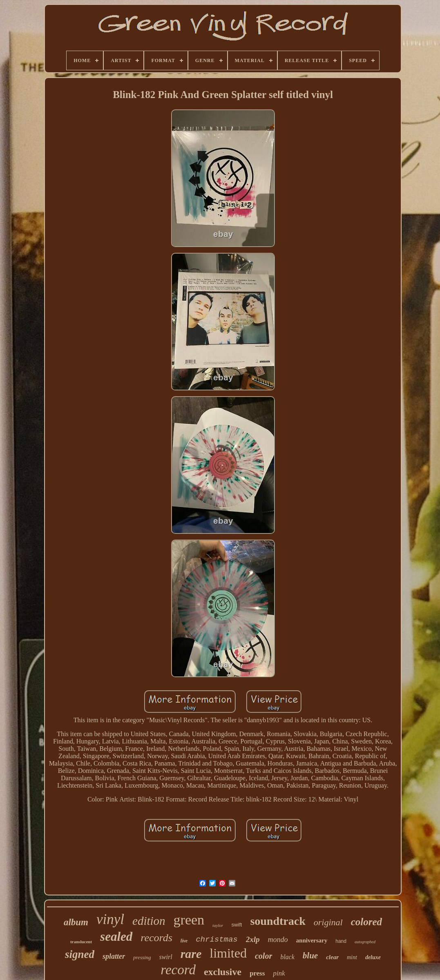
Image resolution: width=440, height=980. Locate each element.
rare (191, 954)
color (264, 956)
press (257, 973)
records (156, 938)
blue (310, 955)
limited (228, 953)
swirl (166, 957)
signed (80, 954)
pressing (142, 957)
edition (149, 921)
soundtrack (278, 921)
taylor (218, 925)
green (189, 920)
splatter (114, 956)
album (76, 922)
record (178, 970)
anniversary (312, 940)
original (328, 922)
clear (332, 957)
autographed (365, 942)
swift (237, 925)
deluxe (373, 957)
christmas (217, 940)
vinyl (110, 919)
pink (279, 973)
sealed (116, 936)
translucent (81, 942)
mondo (278, 940)
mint (352, 957)
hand (341, 941)
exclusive (223, 972)
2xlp (253, 939)
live (184, 941)
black (287, 957)
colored (366, 922)
